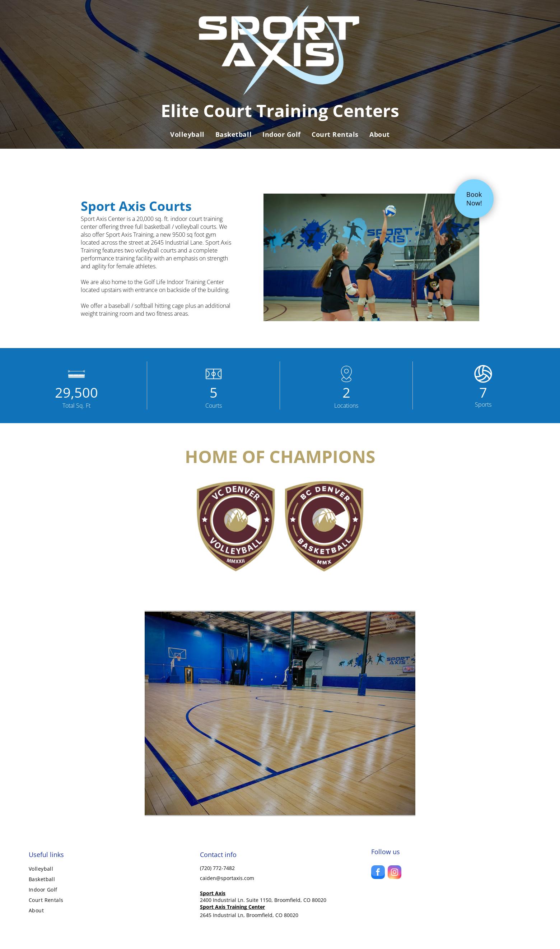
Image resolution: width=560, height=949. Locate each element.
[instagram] (395, 873)
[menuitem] (187, 135)
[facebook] (378, 873)
